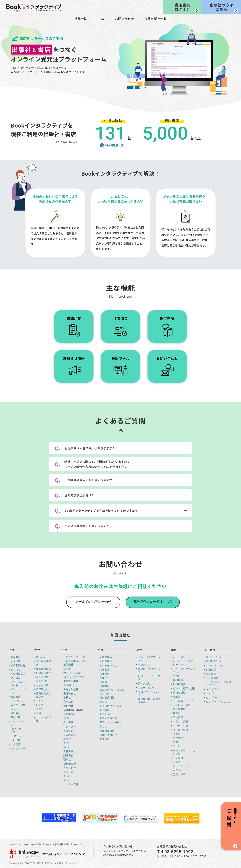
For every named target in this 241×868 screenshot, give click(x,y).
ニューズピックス (148, 688)
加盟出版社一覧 (155, 19)
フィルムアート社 (183, 701)
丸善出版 (211, 670)
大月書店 (16, 744)
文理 (175, 742)
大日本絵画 (106, 661)
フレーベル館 (180, 726)
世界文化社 (70, 768)
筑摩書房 (104, 686)
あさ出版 (16, 661)
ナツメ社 (143, 665)
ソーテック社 (71, 784)
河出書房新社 (44, 673)
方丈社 (177, 762)
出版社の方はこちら (222, 7)
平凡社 (177, 746)
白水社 (177, 676)
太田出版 (16, 740)
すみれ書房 (70, 735)
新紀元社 (68, 706)
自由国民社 (70, 685)
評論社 (177, 697)
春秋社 (67, 698)
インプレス (17, 701)
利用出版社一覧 (114, 145)
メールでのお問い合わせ (93, 602)
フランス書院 (180, 721)
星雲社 (67, 739)
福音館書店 (179, 709)
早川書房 (178, 680)
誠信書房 (68, 755)
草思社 (67, 780)
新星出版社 (70, 714)
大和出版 (104, 670)
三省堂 (67, 669)
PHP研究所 (179, 684)
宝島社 (103, 678)
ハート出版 (179, 657)
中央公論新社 (107, 698)
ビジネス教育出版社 (184, 688)
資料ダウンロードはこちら (153, 602)
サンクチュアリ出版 (75, 657)
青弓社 (67, 743)
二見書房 (178, 717)
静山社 (67, 747)
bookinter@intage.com (121, 855)
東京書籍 (104, 710)
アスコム (16, 678)
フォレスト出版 (182, 705)
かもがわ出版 (44, 669)
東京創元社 (106, 714)
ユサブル (211, 693)
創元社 (67, 776)
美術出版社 (179, 693)
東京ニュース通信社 (111, 722)
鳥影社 (103, 702)
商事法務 (68, 702)
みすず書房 (212, 678)
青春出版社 (70, 751)
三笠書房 (211, 674)
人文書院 (68, 722)
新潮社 (67, 718)
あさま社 (16, 670)
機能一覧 (81, 19)
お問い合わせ (125, 19)
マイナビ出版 (214, 657)
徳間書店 (104, 739)
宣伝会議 (68, 772)
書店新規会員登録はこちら (232, 814)
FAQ (101, 19)
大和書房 (104, 674)
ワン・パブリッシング (219, 702)
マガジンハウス (215, 665)
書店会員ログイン (182, 7)
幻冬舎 (40, 705)
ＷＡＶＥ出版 (18, 705)
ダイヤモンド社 (108, 665)
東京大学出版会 (108, 718)
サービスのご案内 (19, 844)
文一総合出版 (180, 730)
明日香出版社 (18, 674)
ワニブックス (214, 698)
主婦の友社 (70, 693)
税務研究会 (70, 764)
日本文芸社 (144, 683)
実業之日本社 (71, 681)
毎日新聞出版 (214, 661)
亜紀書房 (16, 657)
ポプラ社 (178, 770)
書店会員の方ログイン (43, 844)
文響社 (177, 734)
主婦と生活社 (71, 689)
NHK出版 (16, 736)
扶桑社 (177, 713)
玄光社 (40, 701)
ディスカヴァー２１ (111, 706)
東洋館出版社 (107, 731)
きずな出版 (42, 685)
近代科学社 (42, 689)
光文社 (40, 709)
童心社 (103, 726)
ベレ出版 (178, 758)
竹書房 (103, 682)
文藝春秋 (178, 738)
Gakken (40, 657)
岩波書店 (16, 697)
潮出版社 (16, 713)
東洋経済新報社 (108, 735)
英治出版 (16, 717)
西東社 (67, 760)
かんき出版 (42, 677)
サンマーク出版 (72, 673)
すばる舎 (68, 731)
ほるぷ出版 (179, 774)
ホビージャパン (182, 766)
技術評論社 (42, 681)
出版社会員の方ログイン (69, 844)
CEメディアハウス (74, 677)
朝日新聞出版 (18, 665)
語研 (39, 713)
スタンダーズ (71, 726)
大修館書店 (106, 657)
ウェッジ (16, 709)
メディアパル (214, 689)
